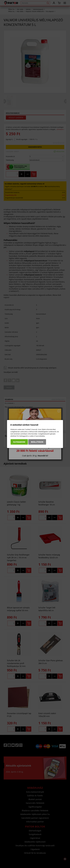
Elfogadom (19, 442)
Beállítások (37, 442)
